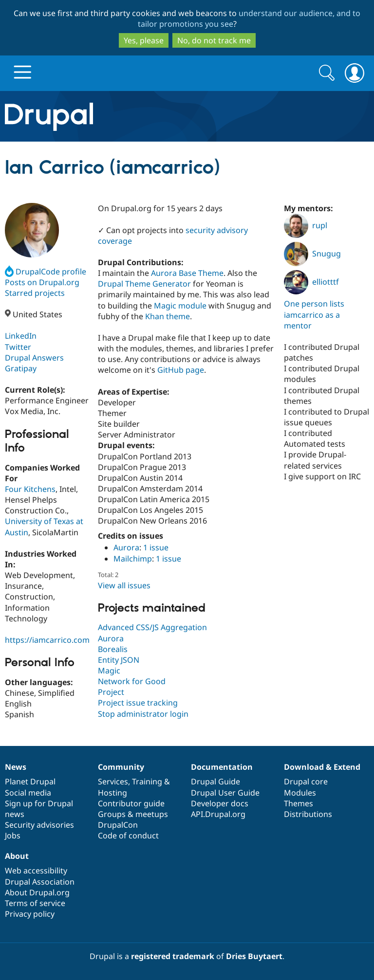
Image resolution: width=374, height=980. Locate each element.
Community (121, 767)
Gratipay (21, 368)
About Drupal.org (37, 892)
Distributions (308, 814)
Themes (299, 803)
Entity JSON (119, 660)
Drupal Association (40, 882)
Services (113, 781)
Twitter (18, 347)
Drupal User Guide (225, 793)
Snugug (312, 254)
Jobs (13, 835)
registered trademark (173, 956)
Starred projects (35, 293)
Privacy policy (30, 914)
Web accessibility (36, 871)
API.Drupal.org (218, 814)
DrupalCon (118, 825)
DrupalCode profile (46, 272)
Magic (109, 671)
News (16, 767)
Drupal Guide (215, 781)
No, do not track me (214, 40)
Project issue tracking (138, 703)
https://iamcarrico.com (47, 640)
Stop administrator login (143, 714)
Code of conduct (128, 835)
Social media (28, 793)
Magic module (180, 306)
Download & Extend (322, 767)
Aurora (126, 547)
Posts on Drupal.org (42, 282)
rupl (306, 225)
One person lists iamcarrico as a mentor (314, 314)
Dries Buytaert (254, 956)
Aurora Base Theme (187, 273)
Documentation (222, 767)
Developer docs (220, 803)
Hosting (112, 793)
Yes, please (144, 40)
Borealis (113, 649)
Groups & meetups (133, 814)
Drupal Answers (34, 358)
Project (111, 692)
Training (147, 781)
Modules (300, 793)
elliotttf (311, 282)
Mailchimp (133, 559)
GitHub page (181, 370)
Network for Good (132, 681)
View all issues (124, 585)
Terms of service (35, 903)
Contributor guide (131, 803)
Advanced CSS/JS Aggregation (152, 627)
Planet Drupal (30, 781)
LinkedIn (21, 336)
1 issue (156, 547)
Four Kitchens (30, 489)
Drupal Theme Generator (144, 284)
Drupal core (306, 781)
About (17, 856)
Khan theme (168, 316)
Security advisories (39, 825)
